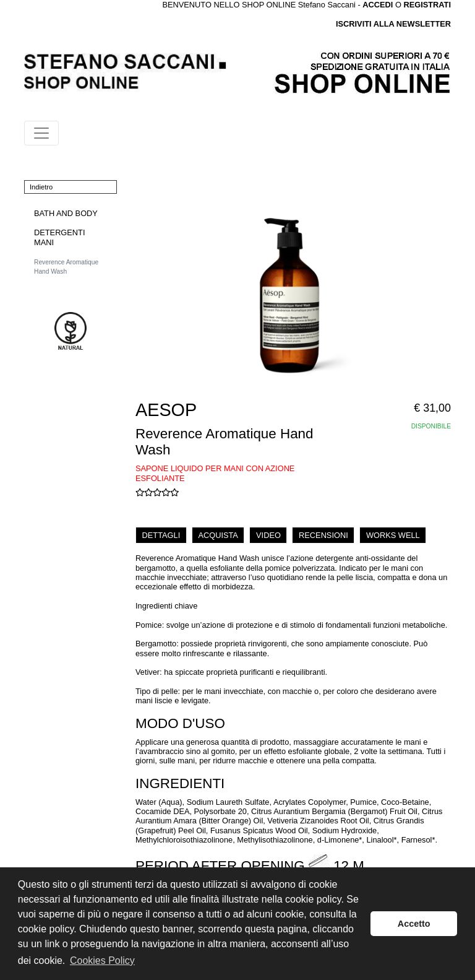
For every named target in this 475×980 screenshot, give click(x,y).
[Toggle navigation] (41, 133)
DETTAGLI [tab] (161, 535)
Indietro (41, 187)
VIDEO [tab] (268, 535)
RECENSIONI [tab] (323, 535)
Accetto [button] (414, 924)
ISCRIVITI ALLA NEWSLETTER (393, 24)
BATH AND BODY (66, 213)
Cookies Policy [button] (102, 960)
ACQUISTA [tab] (218, 535)
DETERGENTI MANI (59, 237)
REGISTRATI (427, 5)
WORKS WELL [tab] (393, 535)
